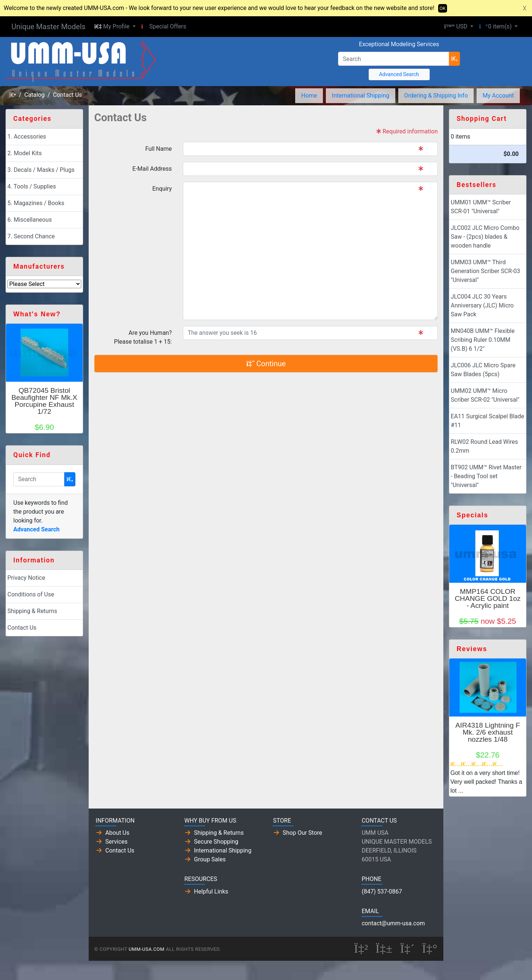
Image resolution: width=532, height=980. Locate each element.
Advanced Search (399, 74)
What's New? (37, 314)
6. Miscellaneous (30, 220)
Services (116, 842)
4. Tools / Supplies (32, 186)
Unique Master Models (48, 27)
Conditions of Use (31, 594)
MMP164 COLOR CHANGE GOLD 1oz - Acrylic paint (488, 598)
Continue (266, 364)
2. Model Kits (25, 153)
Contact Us (67, 95)
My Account (498, 96)
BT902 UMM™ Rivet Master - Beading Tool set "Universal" (486, 476)
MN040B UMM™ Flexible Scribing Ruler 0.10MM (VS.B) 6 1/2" (483, 340)
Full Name (158, 149)
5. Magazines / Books (36, 203)
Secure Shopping (216, 842)
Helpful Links (211, 891)
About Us (117, 833)
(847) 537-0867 (382, 891)
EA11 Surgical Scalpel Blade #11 (487, 421)
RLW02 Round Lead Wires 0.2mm (484, 446)
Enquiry (162, 189)
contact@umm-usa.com (393, 923)
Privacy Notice (26, 578)
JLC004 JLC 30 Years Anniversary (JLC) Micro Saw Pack (482, 305)
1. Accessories (27, 137)
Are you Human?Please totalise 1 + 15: (143, 337)
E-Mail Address (152, 169)
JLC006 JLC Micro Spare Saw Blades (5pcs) (483, 370)
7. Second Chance (31, 236)
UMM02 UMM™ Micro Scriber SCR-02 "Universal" (485, 395)
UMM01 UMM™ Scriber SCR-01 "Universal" (481, 207)
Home (309, 96)
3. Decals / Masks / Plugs (41, 170)
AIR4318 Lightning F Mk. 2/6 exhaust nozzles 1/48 (488, 732)
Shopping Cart (482, 119)
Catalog (35, 95)
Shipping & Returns (32, 611)
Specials (472, 515)
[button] (115, 27)
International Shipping (360, 96)
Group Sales (210, 859)
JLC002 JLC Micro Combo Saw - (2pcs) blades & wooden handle (485, 237)
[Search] (394, 59)
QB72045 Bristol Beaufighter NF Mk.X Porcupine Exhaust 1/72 (44, 401)
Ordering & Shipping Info (436, 96)
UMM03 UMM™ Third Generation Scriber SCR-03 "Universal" (485, 271)
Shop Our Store (302, 833)
